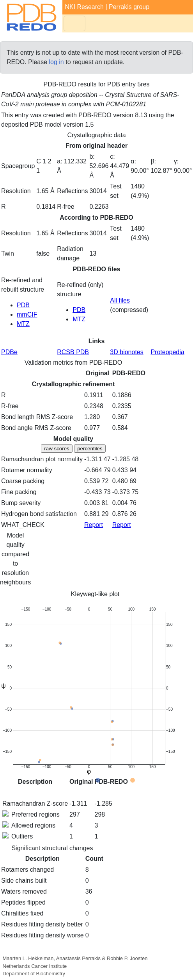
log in (57, 62)
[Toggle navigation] (74, 23)
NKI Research (84, 7)
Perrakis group (129, 7)
